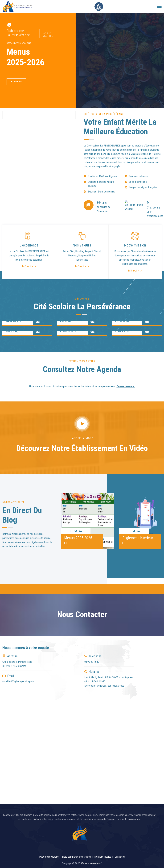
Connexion (120, 857)
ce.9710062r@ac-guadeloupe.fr (18, 682)
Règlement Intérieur (138, 538)
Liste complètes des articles (76, 857)
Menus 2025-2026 (78, 538)
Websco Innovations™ (91, 863)
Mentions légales (103, 857)
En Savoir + (16, 82)
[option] (88, 520)
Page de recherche (49, 857)
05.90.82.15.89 (92, 662)
